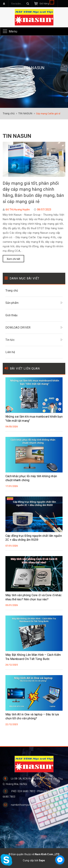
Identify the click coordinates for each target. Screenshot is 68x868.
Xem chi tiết (13, 259)
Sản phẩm (12, 303)
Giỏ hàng (47, 4)
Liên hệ (10, 352)
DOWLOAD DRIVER (18, 328)
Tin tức (10, 340)
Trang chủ (12, 291)
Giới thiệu (12, 315)
